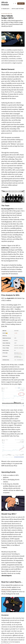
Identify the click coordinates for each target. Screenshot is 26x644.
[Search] (16, 4)
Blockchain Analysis (7, 14)
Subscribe (21, 3)
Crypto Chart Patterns (18, 9)
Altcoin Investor (5, 4)
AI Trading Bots (5, 9)
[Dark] (14, 4)
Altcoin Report (6, 589)
